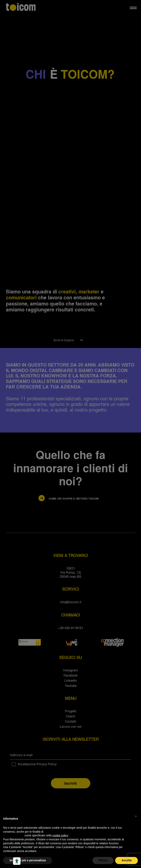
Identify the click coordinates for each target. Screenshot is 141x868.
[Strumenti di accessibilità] (17, 861)
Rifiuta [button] (103, 860)
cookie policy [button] (60, 835)
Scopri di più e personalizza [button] (28, 860)
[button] (136, 816)
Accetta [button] (127, 860)
